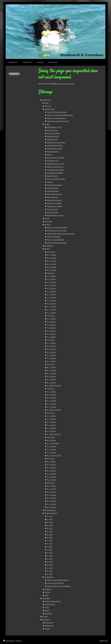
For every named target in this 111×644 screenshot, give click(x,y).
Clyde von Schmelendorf (55, 583)
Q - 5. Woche (51, 395)
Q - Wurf (50, 525)
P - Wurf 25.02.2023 (54, 434)
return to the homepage (66, 84)
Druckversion (9, 641)
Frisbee (50, 155)
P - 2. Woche (51, 431)
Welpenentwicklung (51, 513)
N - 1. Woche (51, 480)
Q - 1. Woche (51, 407)
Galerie (47, 124)
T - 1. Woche (51, 337)
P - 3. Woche (51, 428)
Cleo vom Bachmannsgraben (57, 243)
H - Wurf (50, 553)
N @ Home (51, 459)
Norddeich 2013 (52, 139)
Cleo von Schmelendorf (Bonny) (58, 580)
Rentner (47, 225)
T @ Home (51, 316)
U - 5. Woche (51, 301)
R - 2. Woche (51, 380)
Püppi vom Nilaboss (54, 237)
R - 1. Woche (51, 383)
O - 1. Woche (51, 452)
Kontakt (45, 617)
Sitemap (19, 641)
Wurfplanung (49, 246)
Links (47, 595)
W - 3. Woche (52, 264)
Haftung (47, 629)
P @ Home (51, 413)
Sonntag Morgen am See (55, 164)
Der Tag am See (53, 130)
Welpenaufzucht (50, 510)
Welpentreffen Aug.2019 (55, 215)
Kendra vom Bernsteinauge (56, 118)
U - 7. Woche (51, 294)
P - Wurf (50, 528)
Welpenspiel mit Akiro (54, 200)
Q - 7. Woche (51, 392)
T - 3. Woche (51, 331)
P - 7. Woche (51, 416)
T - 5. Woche (51, 325)
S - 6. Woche (51, 346)
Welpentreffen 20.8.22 (54, 127)
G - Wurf (50, 556)
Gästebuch (48, 589)
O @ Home (51, 437)
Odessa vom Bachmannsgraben (58, 121)
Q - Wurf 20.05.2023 (54, 410)
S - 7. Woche (51, 343)
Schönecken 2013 (53, 136)
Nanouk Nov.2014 (53, 152)
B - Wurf (50, 571)
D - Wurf (50, 565)
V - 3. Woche (51, 285)
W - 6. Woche (52, 255)
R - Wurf (50, 522)
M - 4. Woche (52, 498)
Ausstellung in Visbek (54, 206)
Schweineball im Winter (55, 146)
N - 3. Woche (51, 474)
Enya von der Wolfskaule (55, 240)
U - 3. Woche (51, 307)
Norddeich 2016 (52, 188)
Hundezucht (47, 100)
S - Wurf (50, 519)
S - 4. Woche (51, 352)
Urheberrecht (49, 626)
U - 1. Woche (51, 313)
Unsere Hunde (50, 109)
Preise (47, 607)
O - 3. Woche (51, 446)
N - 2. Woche (51, 477)
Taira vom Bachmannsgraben (57, 112)
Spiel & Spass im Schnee (56, 158)
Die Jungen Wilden (53, 133)
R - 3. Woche (51, 376)
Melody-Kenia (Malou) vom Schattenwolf (61, 234)
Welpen (47, 249)
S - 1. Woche (51, 361)
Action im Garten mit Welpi (56, 179)
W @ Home (51, 252)
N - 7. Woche (51, 462)
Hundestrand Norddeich (55, 173)
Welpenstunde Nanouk (55, 149)
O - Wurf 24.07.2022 (54, 455)
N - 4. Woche (51, 471)
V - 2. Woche (51, 288)
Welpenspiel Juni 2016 (55, 194)
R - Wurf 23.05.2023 (54, 386)
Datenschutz (49, 623)
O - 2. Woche (51, 449)
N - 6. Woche (51, 465)
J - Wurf (50, 547)
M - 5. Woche (52, 495)
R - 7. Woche (51, 367)
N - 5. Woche (51, 468)
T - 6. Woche (51, 322)
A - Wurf (50, 574)
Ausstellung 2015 (53, 161)
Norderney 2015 (52, 176)
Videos (47, 218)
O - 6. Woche (51, 440)
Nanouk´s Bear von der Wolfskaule (59, 586)
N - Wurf (50, 534)
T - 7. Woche (51, 319)
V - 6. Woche (51, 276)
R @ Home (51, 364)
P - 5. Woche (51, 422)
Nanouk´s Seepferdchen (55, 167)
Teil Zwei (50, 182)
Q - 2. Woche (51, 404)
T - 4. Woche (51, 328)
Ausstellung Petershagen (55, 170)
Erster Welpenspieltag (54, 185)
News (47, 103)
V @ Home (51, 273)
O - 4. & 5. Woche (53, 443)
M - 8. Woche (52, 486)
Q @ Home (51, 389)
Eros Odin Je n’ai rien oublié (57, 231)
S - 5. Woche (51, 349)
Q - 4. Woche (51, 398)
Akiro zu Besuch (53, 197)
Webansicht (104, 641)
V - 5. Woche (51, 279)
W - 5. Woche (52, 258)
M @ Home (51, 483)
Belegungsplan (50, 604)
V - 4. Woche (51, 282)
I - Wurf (50, 550)
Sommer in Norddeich (54, 203)
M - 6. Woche (52, 492)
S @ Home (51, 340)
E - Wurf (50, 562)
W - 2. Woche (52, 267)
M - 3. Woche (52, 501)
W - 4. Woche (52, 261)
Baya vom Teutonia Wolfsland (57, 228)
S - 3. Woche (51, 355)
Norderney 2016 (52, 209)
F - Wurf (50, 559)
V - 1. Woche (51, 291)
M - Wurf (50, 538)
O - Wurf (50, 531)
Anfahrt (47, 592)
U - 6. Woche (51, 297)
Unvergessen (49, 577)
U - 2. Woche (51, 310)
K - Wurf (50, 544)
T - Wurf (50, 516)
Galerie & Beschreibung (53, 601)
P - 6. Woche (51, 419)
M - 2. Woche (52, 504)
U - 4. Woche (51, 304)
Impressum (46, 620)
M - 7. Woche (52, 489)
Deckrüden (48, 222)
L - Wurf (50, 541)
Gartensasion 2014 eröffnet (56, 142)
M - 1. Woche (52, 507)
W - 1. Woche (52, 270)
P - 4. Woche (51, 425)
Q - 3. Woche (51, 401)
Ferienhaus (46, 598)
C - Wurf (50, 568)
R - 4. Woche (51, 373)
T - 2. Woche (51, 334)
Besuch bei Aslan (53, 212)
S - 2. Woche (51, 358)
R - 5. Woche (51, 370)
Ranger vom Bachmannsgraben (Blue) (60, 115)
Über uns (48, 106)
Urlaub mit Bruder (53, 191)
